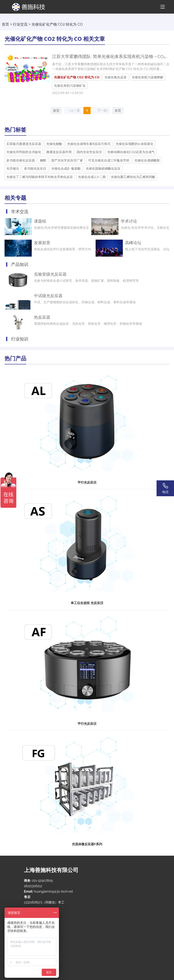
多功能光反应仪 (35, 168)
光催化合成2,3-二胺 (92, 177)
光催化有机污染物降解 (147, 77)
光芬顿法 (13, 168)
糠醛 (43, 160)
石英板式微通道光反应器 (24, 144)
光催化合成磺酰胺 (147, 160)
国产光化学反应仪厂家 (67, 160)
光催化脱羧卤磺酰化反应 (103, 168)
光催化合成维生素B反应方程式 (89, 144)
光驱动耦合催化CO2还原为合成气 (131, 152)
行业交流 (20, 24)
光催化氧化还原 (116, 77)
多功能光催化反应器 (21, 160)
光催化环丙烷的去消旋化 (24, 152)
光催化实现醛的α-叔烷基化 (134, 144)
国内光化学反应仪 (89, 152)
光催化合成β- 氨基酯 (66, 168)
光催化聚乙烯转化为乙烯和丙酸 (133, 177)
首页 (5, 24)
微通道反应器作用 (59, 152)
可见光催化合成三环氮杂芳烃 (109, 160)
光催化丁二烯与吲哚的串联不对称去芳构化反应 (40, 177)
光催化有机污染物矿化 (70, 85)
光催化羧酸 (54, 144)
